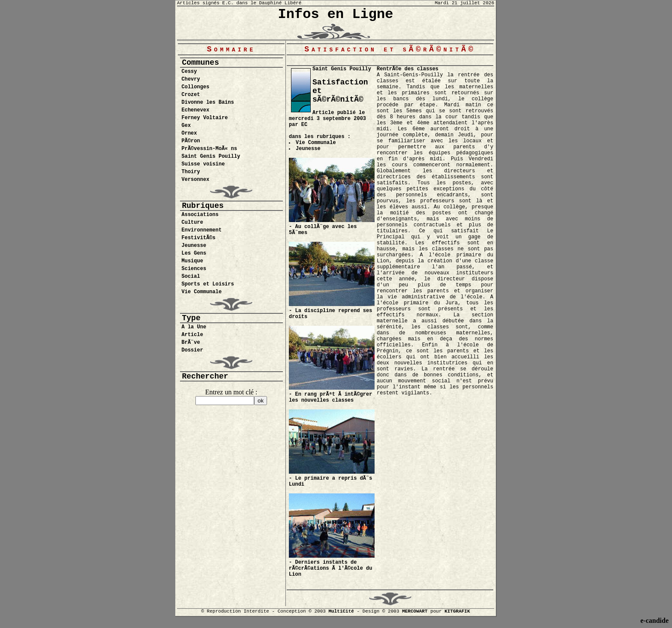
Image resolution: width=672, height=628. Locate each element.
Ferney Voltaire (205, 118)
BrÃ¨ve (191, 343)
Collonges (196, 87)
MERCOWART (415, 611)
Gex (186, 126)
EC (304, 125)
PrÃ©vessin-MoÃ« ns (210, 149)
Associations (200, 215)
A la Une (194, 327)
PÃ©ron (191, 141)
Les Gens (194, 253)
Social (191, 276)
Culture (192, 222)
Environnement (202, 230)
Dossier (192, 350)
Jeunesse (194, 246)
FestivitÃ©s (199, 238)
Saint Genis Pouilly (211, 156)
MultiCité (341, 611)
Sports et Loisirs (208, 284)
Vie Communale (202, 292)
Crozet (191, 95)
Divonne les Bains (208, 102)
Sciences (194, 269)
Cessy (189, 72)
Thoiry (191, 172)
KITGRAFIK (457, 611)
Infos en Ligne (336, 14)
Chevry (191, 79)
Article (192, 335)
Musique (192, 261)
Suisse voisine (203, 164)
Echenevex (196, 110)
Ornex (189, 133)
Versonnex (196, 180)
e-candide (654, 620)
